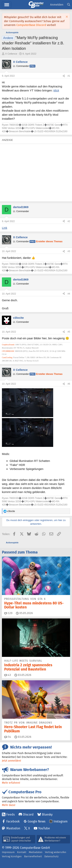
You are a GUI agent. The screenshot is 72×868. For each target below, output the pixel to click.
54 (8, 737)
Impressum (8, 852)
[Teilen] (64, 76)
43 (8, 675)
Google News (36, 821)
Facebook (13, 821)
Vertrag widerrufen (56, 852)
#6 (69, 384)
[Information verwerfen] (66, 17)
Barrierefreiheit (33, 856)
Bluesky (47, 814)
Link (5, 228)
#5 (69, 332)
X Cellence (11, 54)
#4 (69, 294)
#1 (69, 76)
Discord (28, 814)
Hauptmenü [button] (7, 5)
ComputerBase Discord (31, 25)
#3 (69, 251)
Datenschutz (51, 856)
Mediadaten (36, 852)
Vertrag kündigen (12, 856)
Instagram (61, 821)
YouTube (44, 828)
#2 (69, 221)
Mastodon (13, 828)
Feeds (10, 814)
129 (8, 613)
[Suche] (69, 5)
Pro (32, 66)
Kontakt (22, 852)
